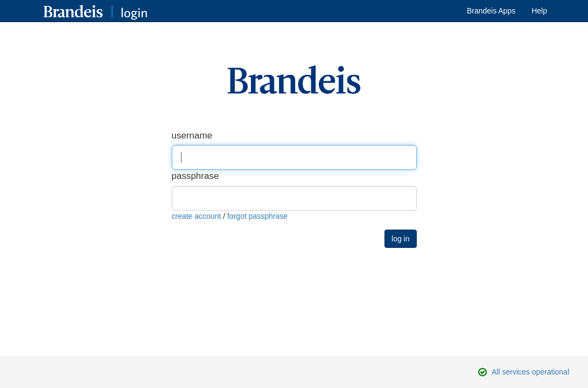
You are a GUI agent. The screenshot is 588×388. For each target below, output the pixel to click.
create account (197, 216)
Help (539, 11)
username (192, 136)
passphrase (195, 176)
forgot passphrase (257, 216)
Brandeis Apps (491, 11)
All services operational (530, 372)
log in (400, 239)
